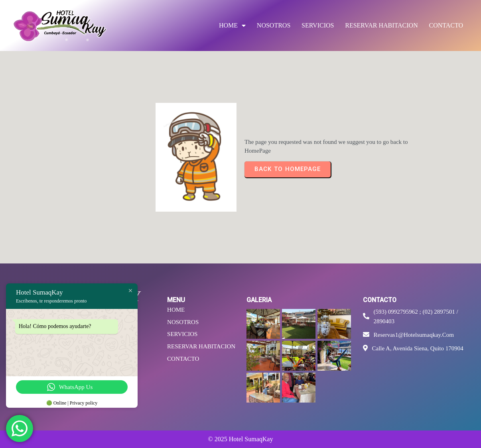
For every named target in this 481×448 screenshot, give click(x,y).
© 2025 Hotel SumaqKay (241, 439)
